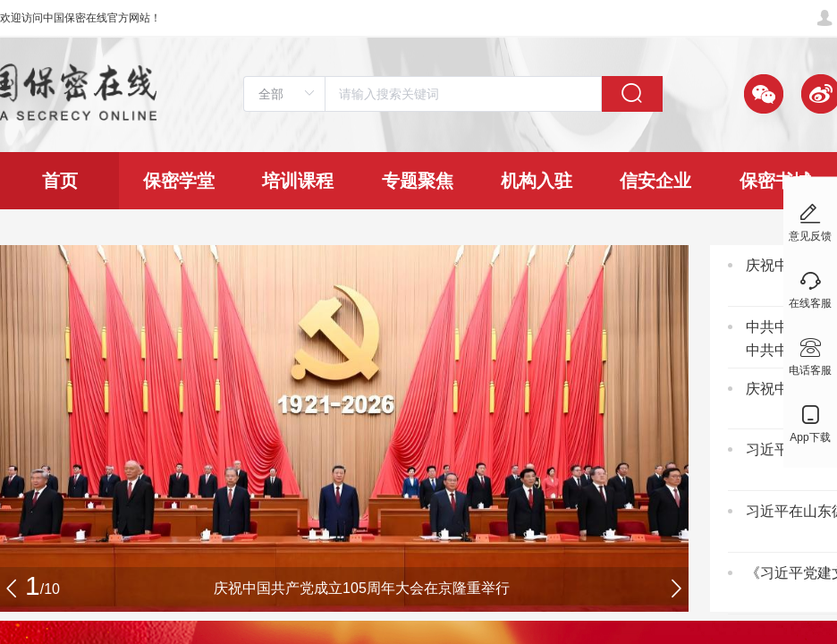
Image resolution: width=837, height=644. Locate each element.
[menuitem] (59, 181)
